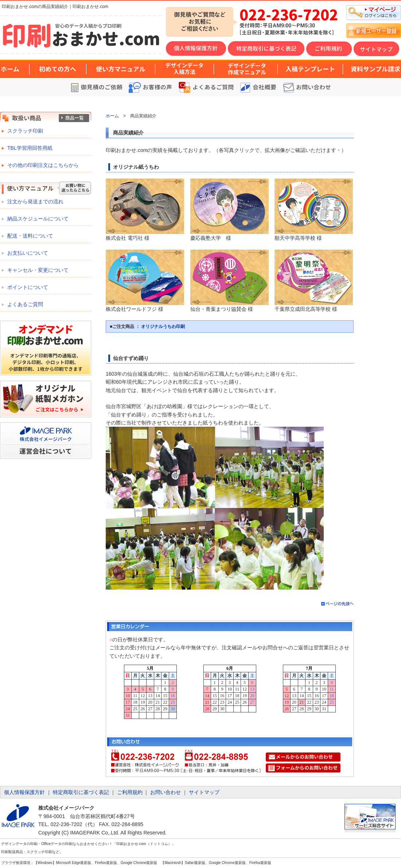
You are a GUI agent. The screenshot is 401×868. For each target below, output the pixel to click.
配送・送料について (30, 236)
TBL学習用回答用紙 (30, 148)
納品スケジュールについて (38, 219)
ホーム (112, 116)
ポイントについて (28, 287)
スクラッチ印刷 (25, 131)
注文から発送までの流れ (35, 202)
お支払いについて (28, 253)
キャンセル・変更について (38, 270)
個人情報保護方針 (24, 792)
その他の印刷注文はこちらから (43, 165)
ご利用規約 (130, 792)
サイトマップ (204, 792)
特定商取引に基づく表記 (81, 792)
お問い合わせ (166, 792)
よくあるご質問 (25, 304)
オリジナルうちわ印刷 (163, 327)
